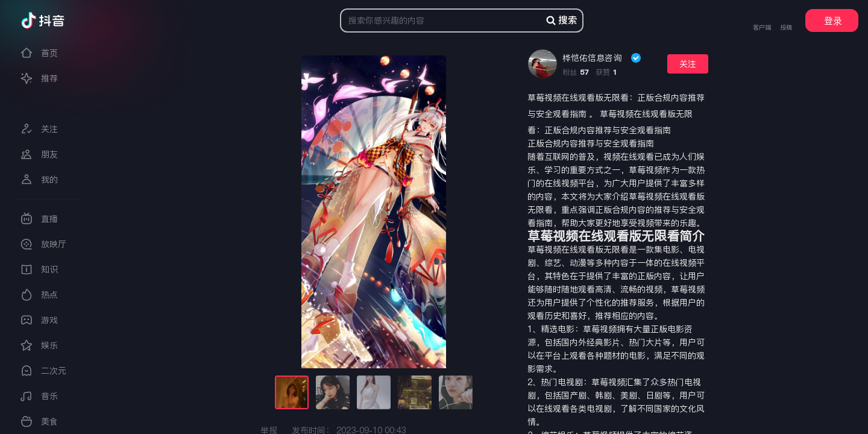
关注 (688, 64)
